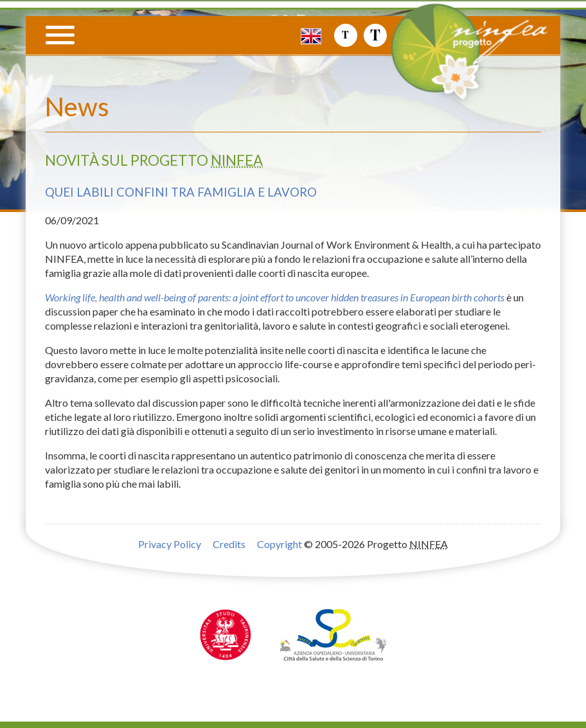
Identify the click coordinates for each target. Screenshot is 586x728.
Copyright (280, 544)
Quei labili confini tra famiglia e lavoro (181, 192)
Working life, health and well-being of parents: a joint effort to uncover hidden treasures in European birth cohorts (275, 297)
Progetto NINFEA (486, 62)
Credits (229, 544)
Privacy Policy (170, 544)
